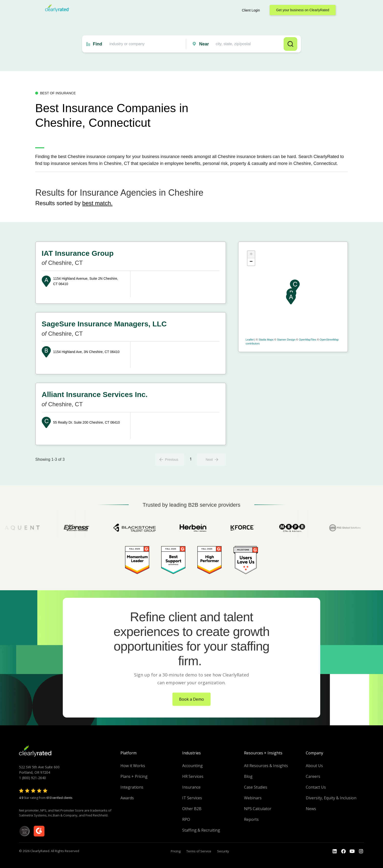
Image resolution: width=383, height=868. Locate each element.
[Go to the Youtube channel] (352, 851)
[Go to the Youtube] (343, 851)
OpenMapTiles (307, 340)
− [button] (251, 262)
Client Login (251, 10)
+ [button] (251, 255)
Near (204, 44)
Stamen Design (286, 340)
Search (290, 44)
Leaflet (250, 340)
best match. (97, 203)
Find (97, 44)
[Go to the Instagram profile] (361, 851)
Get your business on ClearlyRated (303, 10)
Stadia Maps (266, 340)
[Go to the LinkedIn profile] (335, 851)
